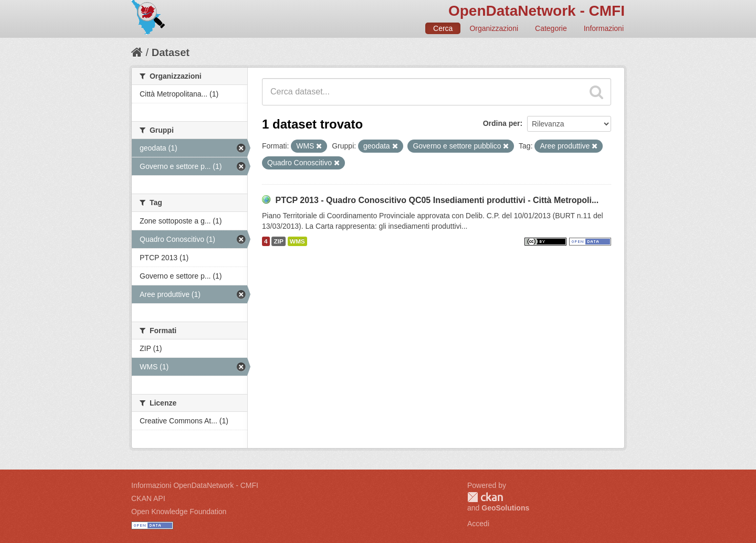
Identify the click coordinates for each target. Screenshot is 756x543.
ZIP (278, 241)
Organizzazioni (494, 28)
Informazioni (604, 28)
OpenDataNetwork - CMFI (537, 11)
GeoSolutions (505, 508)
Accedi (478, 524)
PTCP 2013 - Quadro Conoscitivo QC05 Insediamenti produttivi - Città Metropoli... (437, 200)
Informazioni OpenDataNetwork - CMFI (195, 485)
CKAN (485, 497)
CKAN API (148, 498)
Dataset (171, 52)
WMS (297, 241)
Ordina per (502, 123)
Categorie (551, 28)
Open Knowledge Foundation (179, 512)
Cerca (443, 28)
